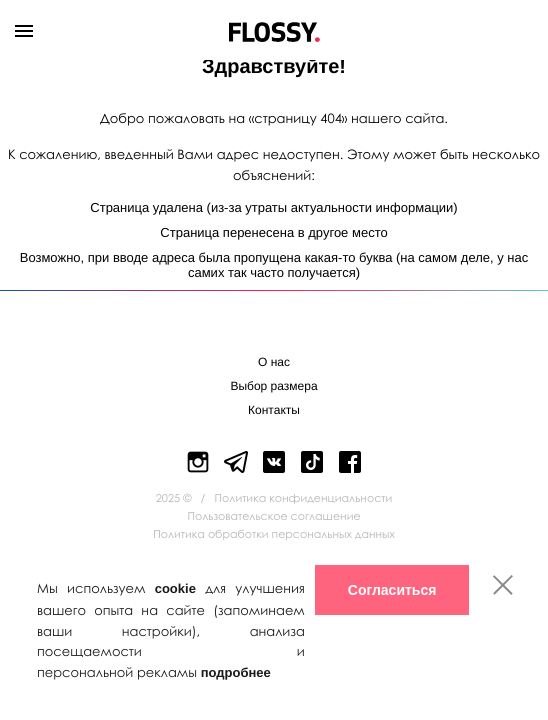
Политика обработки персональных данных (274, 534)
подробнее (236, 672)
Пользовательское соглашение (273, 516)
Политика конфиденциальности (304, 498)
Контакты (274, 410)
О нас (274, 362)
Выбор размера (273, 386)
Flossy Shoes (274, 28)
